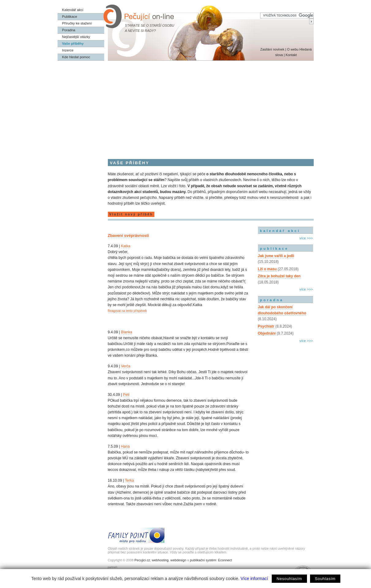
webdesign (178, 560)
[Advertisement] (186, 107)
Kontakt (291, 55)
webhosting (160, 560)
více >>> (306, 238)
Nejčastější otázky (76, 37)
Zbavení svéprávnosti (129, 235)
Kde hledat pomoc (76, 57)
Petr (126, 395)
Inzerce (68, 50)
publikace (274, 248)
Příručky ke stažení (77, 23)
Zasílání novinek (273, 49)
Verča (126, 366)
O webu (293, 49)
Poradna (69, 30)
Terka (129, 480)
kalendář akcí (280, 231)
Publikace (70, 17)
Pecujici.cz (142, 560)
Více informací (254, 579)
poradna (272, 300)
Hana (125, 446)
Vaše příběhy (73, 44)
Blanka (127, 332)
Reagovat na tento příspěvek (127, 311)
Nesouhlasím (289, 579)
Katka (126, 246)
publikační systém (203, 560)
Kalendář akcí (73, 10)
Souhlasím (325, 579)
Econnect (225, 560)
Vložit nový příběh (131, 214)
